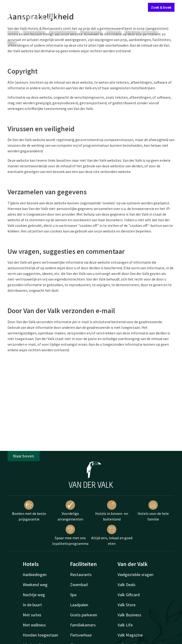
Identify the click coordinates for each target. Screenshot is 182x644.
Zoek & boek (161, 7)
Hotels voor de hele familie (153, 511)
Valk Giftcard (129, 595)
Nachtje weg (34, 595)
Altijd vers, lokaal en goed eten (112, 535)
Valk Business (129, 615)
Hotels (13, 32)
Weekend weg (35, 585)
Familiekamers (83, 625)
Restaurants (91, 32)
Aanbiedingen (35, 575)
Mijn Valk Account (116, 7)
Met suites (32, 615)
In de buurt (32, 605)
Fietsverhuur (81, 635)
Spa (73, 595)
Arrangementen (63, 32)
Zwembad (79, 585)
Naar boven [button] (24, 456)
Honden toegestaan (40, 635)
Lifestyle (113, 32)
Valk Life (125, 625)
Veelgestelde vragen (135, 575)
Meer (15, 43)
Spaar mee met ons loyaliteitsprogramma (70, 535)
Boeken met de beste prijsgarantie (29, 511)
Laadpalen (79, 605)
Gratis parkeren (84, 615)
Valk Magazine (130, 635)
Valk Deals (127, 585)
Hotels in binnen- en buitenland (112, 511)
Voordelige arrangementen (70, 511)
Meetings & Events (141, 32)
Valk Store (127, 605)
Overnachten (34, 32)
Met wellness (34, 625)
